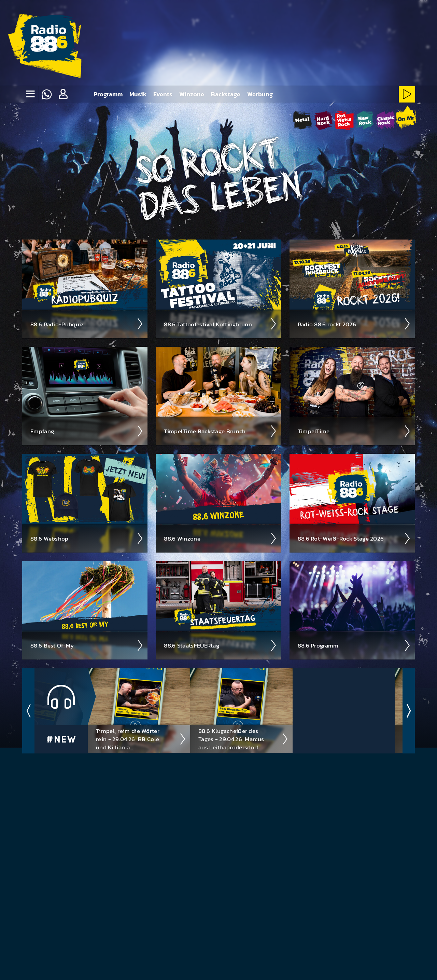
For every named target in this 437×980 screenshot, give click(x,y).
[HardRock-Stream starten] (323, 120)
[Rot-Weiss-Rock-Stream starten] (344, 120)
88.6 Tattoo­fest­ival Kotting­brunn (220, 324)
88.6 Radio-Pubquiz (87, 324)
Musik (138, 94)
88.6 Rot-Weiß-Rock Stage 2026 (354, 538)
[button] (63, 94)
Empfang (87, 431)
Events (163, 94)
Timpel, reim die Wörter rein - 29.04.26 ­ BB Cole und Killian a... (141, 739)
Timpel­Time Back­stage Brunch (220, 431)
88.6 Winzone (220, 538)
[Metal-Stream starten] (303, 120)
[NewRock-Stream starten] (365, 120)
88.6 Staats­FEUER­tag (220, 645)
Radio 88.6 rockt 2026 (354, 324)
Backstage (226, 94)
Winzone (192, 94)
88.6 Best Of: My (87, 645)
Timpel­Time (354, 431)
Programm (108, 94)
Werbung (260, 94)
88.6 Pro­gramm (354, 645)
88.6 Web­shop (87, 538)
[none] (30, 94)
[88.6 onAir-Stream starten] (406, 119)
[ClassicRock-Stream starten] (386, 120)
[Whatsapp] (46, 94)
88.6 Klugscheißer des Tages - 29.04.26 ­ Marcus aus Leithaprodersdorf (243, 739)
